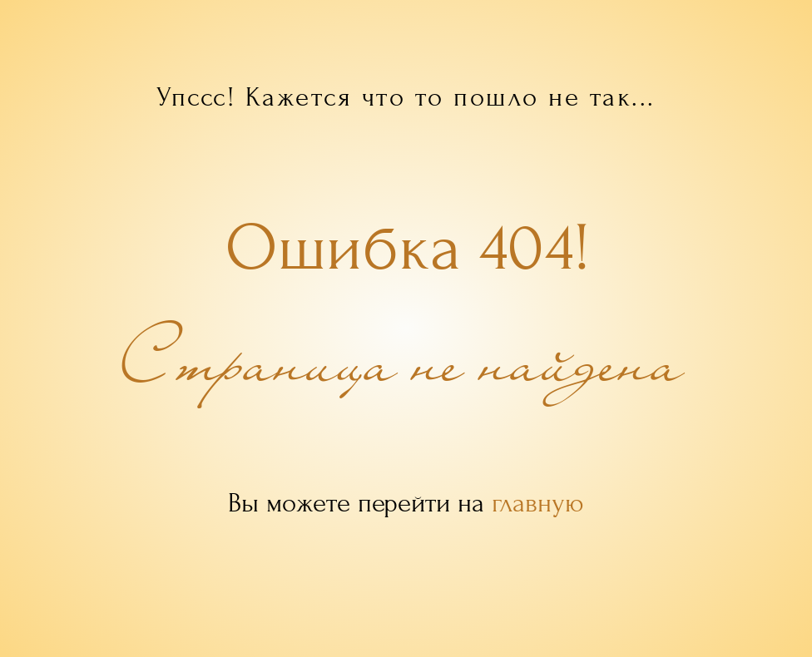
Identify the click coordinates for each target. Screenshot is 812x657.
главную (538, 503)
